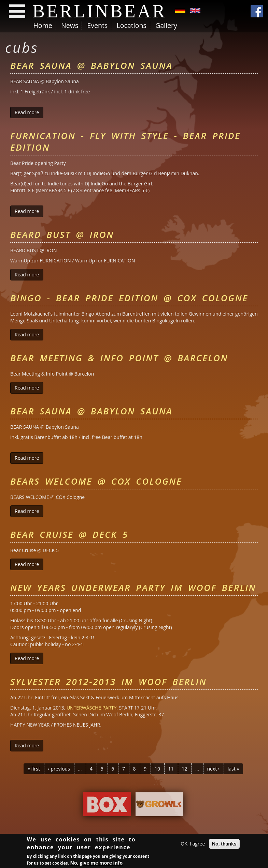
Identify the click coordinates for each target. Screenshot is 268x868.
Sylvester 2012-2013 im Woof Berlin (108, 682)
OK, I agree (193, 844)
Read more (29, 112)
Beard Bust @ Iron (62, 234)
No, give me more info (97, 863)
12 (184, 769)
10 (157, 769)
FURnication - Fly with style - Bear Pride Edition (125, 141)
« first (34, 769)
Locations (131, 25)
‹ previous (59, 769)
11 (171, 769)
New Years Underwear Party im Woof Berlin (133, 588)
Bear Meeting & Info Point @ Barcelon (119, 358)
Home (43, 25)
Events (97, 25)
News (70, 25)
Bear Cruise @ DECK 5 (69, 534)
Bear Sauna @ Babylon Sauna (91, 65)
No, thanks (224, 844)
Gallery (166, 25)
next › (213, 769)
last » (234, 769)
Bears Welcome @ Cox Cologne (96, 481)
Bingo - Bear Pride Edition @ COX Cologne (129, 298)
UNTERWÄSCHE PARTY (91, 708)
